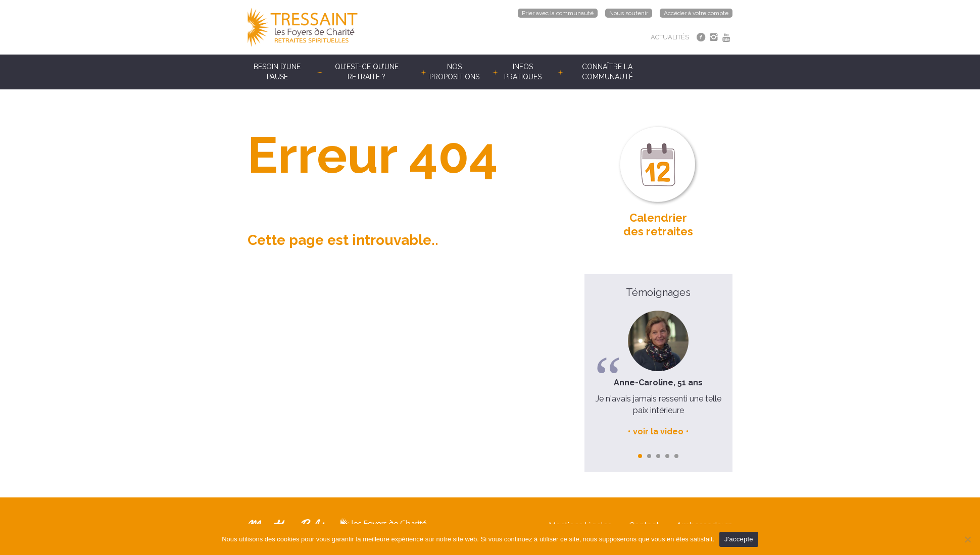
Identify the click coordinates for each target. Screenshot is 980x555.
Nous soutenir (629, 13)
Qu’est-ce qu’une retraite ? (367, 72)
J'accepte (739, 539)
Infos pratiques (523, 72)
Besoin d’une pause (277, 72)
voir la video (658, 432)
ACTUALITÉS (670, 37)
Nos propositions (454, 72)
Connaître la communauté (607, 72)
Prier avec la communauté (558, 13)
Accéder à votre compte (696, 13)
